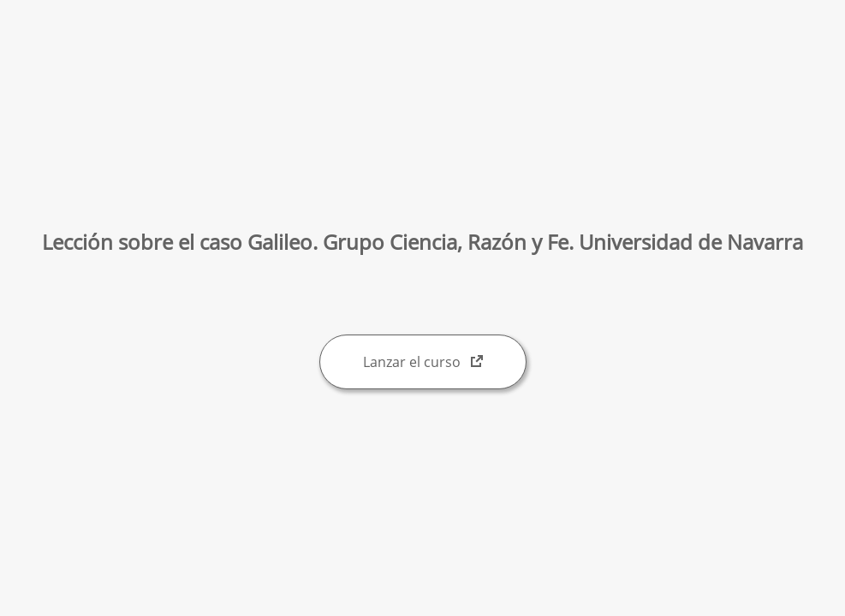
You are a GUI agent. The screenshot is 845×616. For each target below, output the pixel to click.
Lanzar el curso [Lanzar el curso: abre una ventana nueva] (423, 362)
